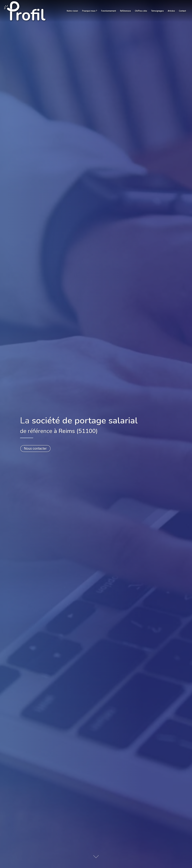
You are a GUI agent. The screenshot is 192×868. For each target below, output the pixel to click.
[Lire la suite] (96, 858)
